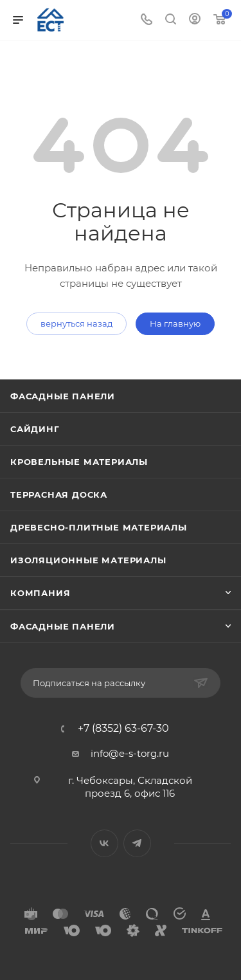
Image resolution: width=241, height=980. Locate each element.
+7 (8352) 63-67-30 (123, 729)
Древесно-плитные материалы (99, 527)
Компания (40, 593)
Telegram (137, 843)
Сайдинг (35, 429)
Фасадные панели (63, 396)
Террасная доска (59, 495)
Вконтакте (104, 843)
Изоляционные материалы (88, 560)
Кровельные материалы (79, 462)
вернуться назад (76, 323)
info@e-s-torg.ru (130, 753)
